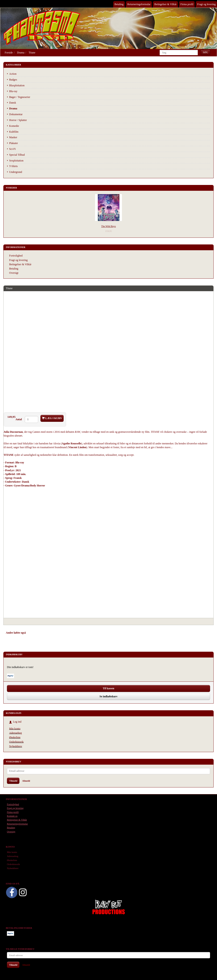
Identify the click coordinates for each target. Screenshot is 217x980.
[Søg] (205, 52)
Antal (19, 419)
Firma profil (187, 4)
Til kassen (108, 688)
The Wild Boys (108, 226)
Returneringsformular (139, 4)
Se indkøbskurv (108, 696)
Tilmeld (13, 781)
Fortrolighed (16, 256)
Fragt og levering (206, 4)
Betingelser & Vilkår (165, 4)
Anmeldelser (69, 633)
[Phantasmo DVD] (42, 28)
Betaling (119, 4)
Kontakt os (12, 816)
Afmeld (26, 781)
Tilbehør (53, 633)
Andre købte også (16, 633)
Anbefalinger (37, 633)
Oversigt (14, 273)
